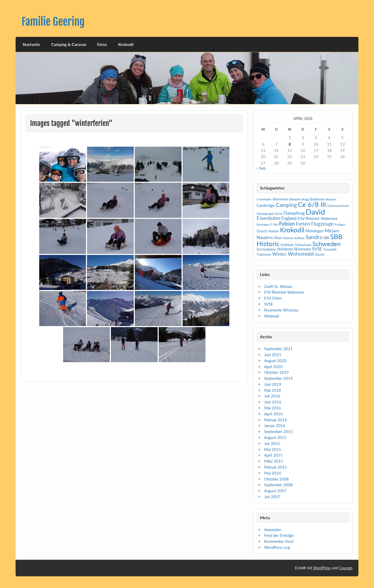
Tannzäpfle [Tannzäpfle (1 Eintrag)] (330, 249)
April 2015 (273, 455)
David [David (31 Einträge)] (315, 212)
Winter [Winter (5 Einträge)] (279, 254)
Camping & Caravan (69, 44)
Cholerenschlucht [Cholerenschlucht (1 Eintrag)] (338, 206)
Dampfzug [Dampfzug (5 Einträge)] (294, 213)
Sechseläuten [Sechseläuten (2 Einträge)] (266, 249)
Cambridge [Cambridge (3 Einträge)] (266, 205)
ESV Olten (273, 298)
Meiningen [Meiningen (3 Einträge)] (315, 231)
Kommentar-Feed (279, 541)
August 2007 (275, 491)
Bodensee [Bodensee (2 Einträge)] (317, 199)
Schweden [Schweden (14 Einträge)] (326, 244)
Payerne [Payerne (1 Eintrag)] (288, 238)
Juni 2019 (273, 384)
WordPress (322, 568)
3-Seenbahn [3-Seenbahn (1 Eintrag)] (264, 199)
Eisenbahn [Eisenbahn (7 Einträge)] (268, 218)
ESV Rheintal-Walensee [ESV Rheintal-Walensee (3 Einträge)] (318, 218)
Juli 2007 (272, 497)
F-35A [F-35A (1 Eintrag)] (274, 224)
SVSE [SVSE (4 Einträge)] (317, 249)
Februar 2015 (276, 467)
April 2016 (273, 414)
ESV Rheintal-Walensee (284, 292)
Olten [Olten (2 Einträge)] (278, 238)
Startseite (31, 44)
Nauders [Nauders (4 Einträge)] (265, 237)
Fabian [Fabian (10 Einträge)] (287, 223)
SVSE (269, 304)
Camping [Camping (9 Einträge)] (286, 205)
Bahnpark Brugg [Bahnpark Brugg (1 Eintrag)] (299, 199)
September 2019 (278, 378)
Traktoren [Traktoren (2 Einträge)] (264, 254)
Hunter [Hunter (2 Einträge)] (274, 231)
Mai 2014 (273, 473)
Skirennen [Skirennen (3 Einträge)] (302, 249)
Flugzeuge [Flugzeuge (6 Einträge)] (322, 224)
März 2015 (274, 461)
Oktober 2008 (276, 479)
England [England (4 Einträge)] (289, 218)
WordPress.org (277, 547)
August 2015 (275, 437)
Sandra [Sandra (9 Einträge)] (314, 237)
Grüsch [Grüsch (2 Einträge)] (262, 231)
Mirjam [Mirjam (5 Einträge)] (332, 231)
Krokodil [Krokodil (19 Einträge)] (292, 230)
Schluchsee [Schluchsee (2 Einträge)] (303, 245)
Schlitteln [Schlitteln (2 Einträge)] (287, 245)
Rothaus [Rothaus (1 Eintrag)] (300, 238)
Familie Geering (53, 22)
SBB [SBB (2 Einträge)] (326, 238)
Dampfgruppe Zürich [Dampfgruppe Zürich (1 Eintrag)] (270, 214)
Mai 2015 (273, 449)
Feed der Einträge (279, 535)
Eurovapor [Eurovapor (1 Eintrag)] (263, 224)
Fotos (102, 44)
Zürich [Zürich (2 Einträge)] (320, 254)
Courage (346, 568)
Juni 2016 (273, 402)
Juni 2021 (273, 355)
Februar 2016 (276, 420)
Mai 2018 (273, 390)
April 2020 (273, 367)
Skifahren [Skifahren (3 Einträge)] (285, 249)
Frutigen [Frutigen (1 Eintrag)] (340, 224)
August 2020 (275, 361)
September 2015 (278, 431)
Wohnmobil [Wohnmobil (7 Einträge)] (301, 254)
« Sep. (262, 168)
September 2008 (278, 485)
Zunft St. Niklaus (278, 286)
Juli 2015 (272, 443)
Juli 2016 (272, 396)
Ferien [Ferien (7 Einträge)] (303, 224)
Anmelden (273, 530)
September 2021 (278, 349)
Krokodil (126, 44)
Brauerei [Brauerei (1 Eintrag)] (331, 199)
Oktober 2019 (276, 372)
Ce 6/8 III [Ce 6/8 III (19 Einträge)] (312, 204)
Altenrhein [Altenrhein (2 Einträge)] (280, 199)
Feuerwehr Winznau (281, 310)
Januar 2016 (275, 425)
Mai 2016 (273, 408)
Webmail (272, 316)
